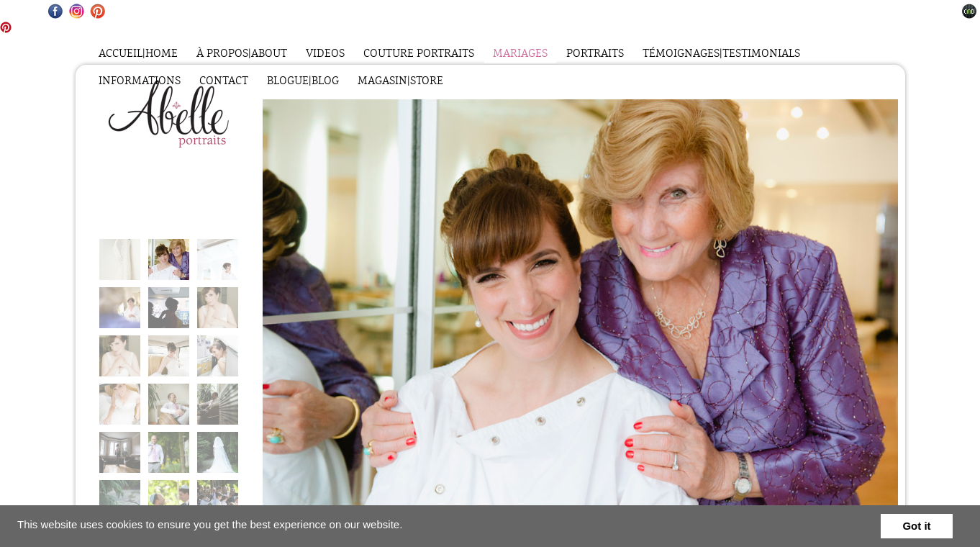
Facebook (56, 11)
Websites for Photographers (970, 11)
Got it (916, 526)
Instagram (77, 11)
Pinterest (97, 11)
